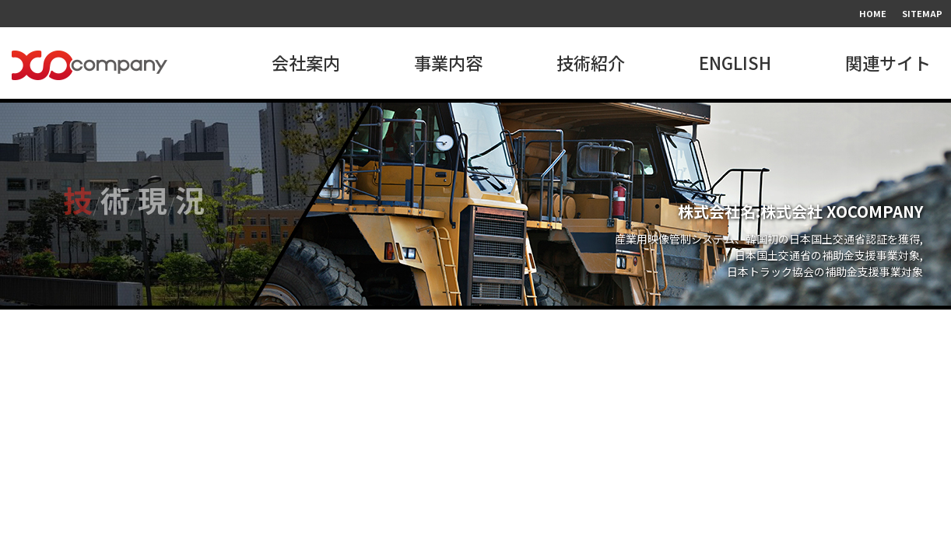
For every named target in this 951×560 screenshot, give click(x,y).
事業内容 (448, 62)
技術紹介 (591, 62)
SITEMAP (922, 13)
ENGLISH (735, 62)
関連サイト (888, 62)
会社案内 (306, 62)
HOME (873, 13)
